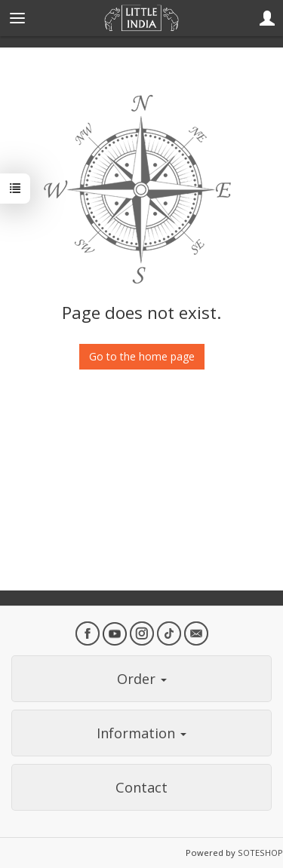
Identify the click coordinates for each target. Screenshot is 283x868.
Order (142, 679)
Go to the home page (142, 356)
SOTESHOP (260, 853)
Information (141, 733)
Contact (141, 787)
